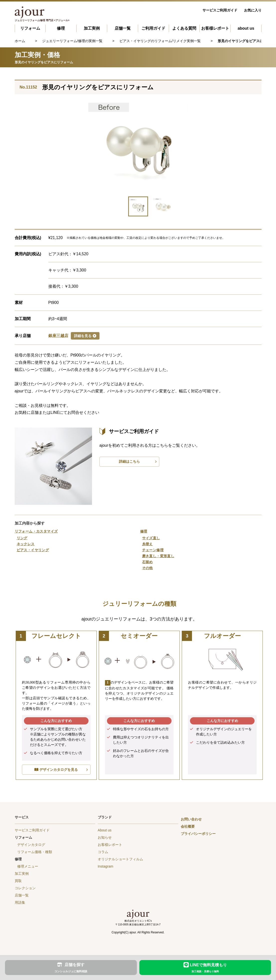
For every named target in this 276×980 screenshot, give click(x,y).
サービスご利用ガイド (220, 10)
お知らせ (105, 837)
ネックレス (26, 544)
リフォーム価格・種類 (35, 852)
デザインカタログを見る (59, 770)
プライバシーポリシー (198, 834)
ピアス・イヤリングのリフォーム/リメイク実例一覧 (160, 41)
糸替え (147, 544)
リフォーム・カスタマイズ (36, 531)
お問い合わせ (191, 819)
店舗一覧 (123, 28)
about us (246, 28)
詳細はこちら (129, 461)
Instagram (105, 866)
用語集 (20, 902)
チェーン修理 (153, 550)
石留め (147, 562)
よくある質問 (184, 28)
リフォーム (30, 28)
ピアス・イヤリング (33, 550)
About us (105, 830)
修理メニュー (28, 866)
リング (22, 538)
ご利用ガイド (153, 28)
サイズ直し (151, 538)
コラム (103, 852)
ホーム (20, 41)
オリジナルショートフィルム (120, 859)
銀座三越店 (58, 336)
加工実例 (92, 28)
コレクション (25, 888)
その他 (147, 568)
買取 (18, 881)
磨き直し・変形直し (158, 556)
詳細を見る (85, 336)
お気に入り (253, 10)
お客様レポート (215, 28)
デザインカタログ (31, 845)
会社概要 (188, 826)
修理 (61, 28)
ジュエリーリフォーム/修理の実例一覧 (72, 41)
